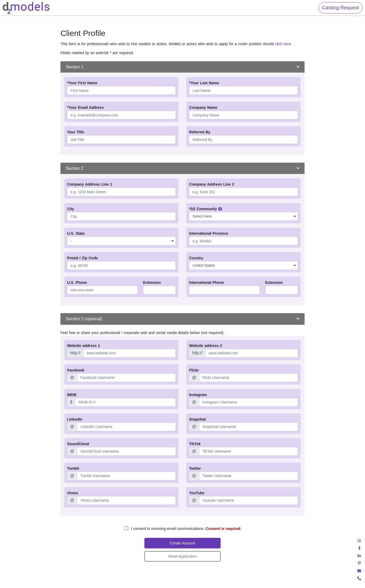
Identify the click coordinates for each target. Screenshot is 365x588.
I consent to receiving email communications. (186, 529)
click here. (283, 44)
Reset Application (182, 556)
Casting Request (340, 8)
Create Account (183, 543)
